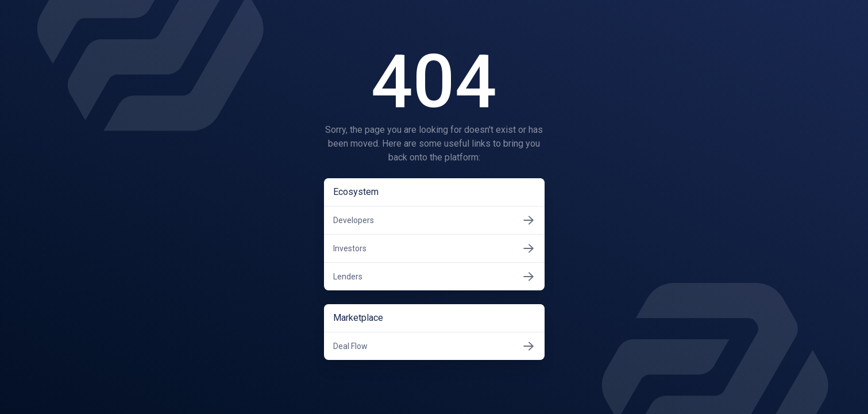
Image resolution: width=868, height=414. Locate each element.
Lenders (434, 277)
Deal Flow (434, 346)
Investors (434, 248)
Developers (434, 220)
